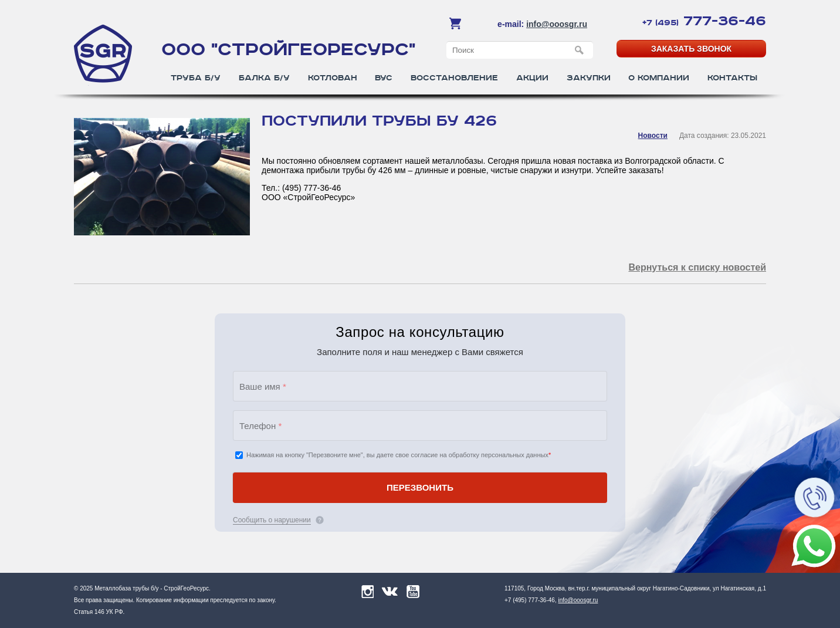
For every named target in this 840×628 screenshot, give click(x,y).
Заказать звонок (691, 49)
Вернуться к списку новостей (697, 267)
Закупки (589, 78)
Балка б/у (264, 78)
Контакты (732, 78)
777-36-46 (704, 21)
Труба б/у (196, 78)
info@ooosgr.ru (557, 24)
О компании (659, 78)
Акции (532, 78)
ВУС (384, 78)
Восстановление (454, 78)
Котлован (333, 78)
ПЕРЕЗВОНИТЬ (420, 487)
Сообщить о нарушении (272, 520)
